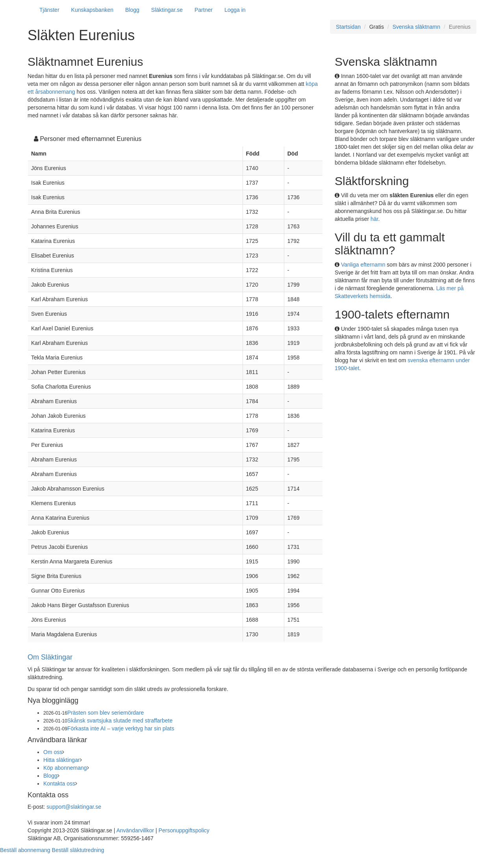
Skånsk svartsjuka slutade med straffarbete (120, 721)
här (374, 219)
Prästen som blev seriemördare (106, 713)
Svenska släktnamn (416, 27)
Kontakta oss (59, 784)
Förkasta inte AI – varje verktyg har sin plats (121, 728)
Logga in (235, 10)
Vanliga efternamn (363, 265)
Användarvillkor (135, 830)
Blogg (132, 10)
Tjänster (49, 10)
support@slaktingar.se (74, 807)
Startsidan (348, 27)
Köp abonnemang (65, 768)
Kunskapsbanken (92, 10)
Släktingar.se (167, 10)
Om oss (53, 752)
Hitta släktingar (62, 760)
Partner (204, 10)
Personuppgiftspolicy (184, 830)
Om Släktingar (50, 657)
